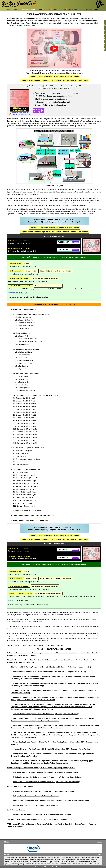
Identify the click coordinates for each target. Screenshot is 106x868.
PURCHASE (47, 9)
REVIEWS (55, 9)
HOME (9, 9)
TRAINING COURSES (28, 9)
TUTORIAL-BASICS (73, 9)
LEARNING (84, 9)
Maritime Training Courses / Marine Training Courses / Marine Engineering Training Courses (41, 768)
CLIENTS (63, 9)
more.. (100, 842)
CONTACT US (94, 9)
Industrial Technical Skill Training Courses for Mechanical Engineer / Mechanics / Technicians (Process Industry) (49, 667)
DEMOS (39, 9)
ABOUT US (16, 9)
